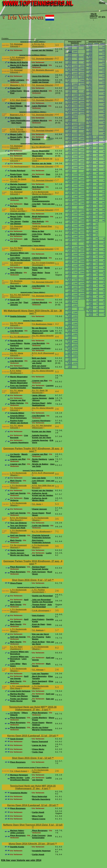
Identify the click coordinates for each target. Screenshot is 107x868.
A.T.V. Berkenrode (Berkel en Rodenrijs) (42, 193)
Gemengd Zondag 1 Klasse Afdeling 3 (33, 42)
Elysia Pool (15, 88)
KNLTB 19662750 (94, 15)
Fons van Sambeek (19, 386)
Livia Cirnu (37, 234)
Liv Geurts (15, 454)
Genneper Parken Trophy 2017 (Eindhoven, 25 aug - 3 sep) (33, 450)
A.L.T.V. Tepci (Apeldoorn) (16, 249)
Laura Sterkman (39, 106)
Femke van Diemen (20, 218)
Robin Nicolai (16, 701)
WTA (104, 17)
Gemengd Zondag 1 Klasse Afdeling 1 (33, 97)
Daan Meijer (38, 273)
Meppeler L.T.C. (17, 85)
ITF (100, 17)
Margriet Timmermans (42, 730)
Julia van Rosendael (41, 600)
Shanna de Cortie (40, 331)
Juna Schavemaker (42, 837)
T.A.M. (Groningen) (41, 610)
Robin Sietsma (17, 403)
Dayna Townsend (40, 742)
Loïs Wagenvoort (43, 332)
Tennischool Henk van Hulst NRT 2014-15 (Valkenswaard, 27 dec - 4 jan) (33, 787)
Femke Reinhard (18, 171)
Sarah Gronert (17, 739)
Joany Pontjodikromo (20, 121)
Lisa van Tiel (16, 302)
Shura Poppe (16, 583)
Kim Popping (38, 637)
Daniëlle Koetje (17, 847)
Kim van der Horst (40, 634)
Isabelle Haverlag (40, 435)
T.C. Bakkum (38, 630)
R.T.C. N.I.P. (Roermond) (43, 353)
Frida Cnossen (39, 835)
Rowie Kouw (16, 174)
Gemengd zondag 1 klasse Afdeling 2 (33, 144)
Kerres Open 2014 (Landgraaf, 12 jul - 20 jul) (32, 805)
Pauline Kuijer (17, 421)
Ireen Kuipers (38, 615)
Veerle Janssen (17, 550)
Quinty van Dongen (19, 187)
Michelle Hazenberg (41, 799)
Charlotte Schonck (41, 535)
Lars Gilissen (38, 481)
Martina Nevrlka (17, 694)
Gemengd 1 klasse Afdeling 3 (33, 321)
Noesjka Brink (17, 341)
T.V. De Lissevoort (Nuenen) (18, 546)
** (35, 313)
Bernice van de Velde (42, 163)
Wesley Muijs (38, 500)
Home (102, 3)
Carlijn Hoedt (38, 812)
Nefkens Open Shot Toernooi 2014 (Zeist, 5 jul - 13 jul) (33, 825)
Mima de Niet (38, 231)
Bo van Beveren (39, 328)
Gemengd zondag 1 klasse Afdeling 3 (33, 246)
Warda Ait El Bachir (19, 62)
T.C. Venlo (37, 504)
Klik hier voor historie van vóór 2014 (21, 860)
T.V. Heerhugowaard (19, 166)
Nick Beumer (38, 187)
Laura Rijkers (16, 67)
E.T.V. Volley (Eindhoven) (16, 372)
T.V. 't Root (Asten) (19, 771)
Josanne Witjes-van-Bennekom (20, 254)
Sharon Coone (39, 819)
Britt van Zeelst (39, 358)
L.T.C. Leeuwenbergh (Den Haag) (20, 687)
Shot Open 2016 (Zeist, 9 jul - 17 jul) (32, 580)
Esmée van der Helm (42, 431)
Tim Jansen (15, 221)
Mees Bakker (16, 189)
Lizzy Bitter (15, 258)
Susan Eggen (38, 513)
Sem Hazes (15, 118)
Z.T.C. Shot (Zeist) (18, 100)
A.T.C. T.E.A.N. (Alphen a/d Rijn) (18, 130)
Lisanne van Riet (40, 381)
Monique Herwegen (19, 775)
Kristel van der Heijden (43, 50)
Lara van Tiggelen (40, 674)
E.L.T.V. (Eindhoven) (41, 147)
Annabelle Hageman (41, 851)
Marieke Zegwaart (18, 184)
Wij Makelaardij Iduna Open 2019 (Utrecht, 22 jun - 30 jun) (33, 312)
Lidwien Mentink (40, 65)
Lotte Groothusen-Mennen (20, 779)
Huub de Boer (38, 642)
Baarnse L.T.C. (17, 115)
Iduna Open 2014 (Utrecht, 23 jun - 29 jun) (32, 844)
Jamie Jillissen (39, 395)
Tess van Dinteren (18, 523)
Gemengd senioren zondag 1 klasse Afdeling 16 (33, 587)
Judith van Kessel (40, 82)
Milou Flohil (38, 816)
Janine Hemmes (40, 398)
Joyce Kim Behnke (41, 76)
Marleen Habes (17, 831)
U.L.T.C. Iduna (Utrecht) (17, 324)
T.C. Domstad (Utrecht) (16, 45)
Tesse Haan (37, 268)
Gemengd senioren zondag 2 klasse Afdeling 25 (33, 768)
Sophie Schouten (18, 316)
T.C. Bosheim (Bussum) (43, 70)
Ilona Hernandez (19, 138)
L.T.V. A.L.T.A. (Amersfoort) (38, 45)
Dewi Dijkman (17, 106)
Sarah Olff (15, 300)
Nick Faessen (16, 348)
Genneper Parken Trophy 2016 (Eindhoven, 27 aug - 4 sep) (33, 563)
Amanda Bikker (17, 413)
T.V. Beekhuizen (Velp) (42, 324)
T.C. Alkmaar (38, 670)
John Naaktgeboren (42, 404)
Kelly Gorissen (39, 572)
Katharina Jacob (40, 493)
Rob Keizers (38, 540)
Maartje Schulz (39, 239)
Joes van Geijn (39, 361)
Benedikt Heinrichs (41, 368)
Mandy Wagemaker (41, 151)
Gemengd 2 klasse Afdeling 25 (33, 471)
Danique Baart (39, 403)
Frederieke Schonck (41, 538)
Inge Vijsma (16, 286)
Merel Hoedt (16, 103)
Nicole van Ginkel (40, 727)
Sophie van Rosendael (42, 596)
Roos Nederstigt (40, 796)
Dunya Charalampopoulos (41, 200)
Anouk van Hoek (18, 528)
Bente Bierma (38, 154)
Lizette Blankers (40, 718)
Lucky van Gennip (40, 526)
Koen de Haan (39, 624)
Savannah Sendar (40, 569)
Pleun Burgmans (18, 567)
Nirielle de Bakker (40, 464)
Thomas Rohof (39, 605)
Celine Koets (16, 91)
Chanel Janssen (39, 509)
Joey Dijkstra (16, 273)
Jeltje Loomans (17, 80)
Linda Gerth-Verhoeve (20, 691)
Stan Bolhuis (38, 221)
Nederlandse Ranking (95, 41)
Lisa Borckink (17, 198)
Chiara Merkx (38, 749)
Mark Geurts (16, 481)
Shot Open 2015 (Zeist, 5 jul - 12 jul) (32, 758)
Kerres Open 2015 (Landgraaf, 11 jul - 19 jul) (32, 736)
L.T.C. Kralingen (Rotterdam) (18, 59)
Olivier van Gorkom (19, 423)
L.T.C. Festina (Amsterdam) (38, 591)
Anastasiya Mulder (19, 793)
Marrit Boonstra (39, 676)
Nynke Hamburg (40, 459)
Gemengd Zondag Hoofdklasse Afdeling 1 (33, 55)
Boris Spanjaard (40, 681)
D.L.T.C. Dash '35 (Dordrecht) (40, 392)
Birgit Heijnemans (18, 154)
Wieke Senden (17, 778)
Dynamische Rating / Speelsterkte (75, 42)
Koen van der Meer (19, 175)
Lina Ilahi (36, 204)
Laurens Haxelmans (41, 348)
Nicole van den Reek (20, 555)
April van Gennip (18, 493)
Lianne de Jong (39, 745)
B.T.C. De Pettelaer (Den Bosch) (19, 519)
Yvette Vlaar (38, 752)
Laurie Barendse (40, 197)
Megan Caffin (16, 134)
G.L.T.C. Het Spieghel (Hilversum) (20, 296)
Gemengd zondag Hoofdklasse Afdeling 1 (33, 279)
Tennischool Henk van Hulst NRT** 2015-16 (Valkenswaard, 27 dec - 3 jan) (33, 708)
